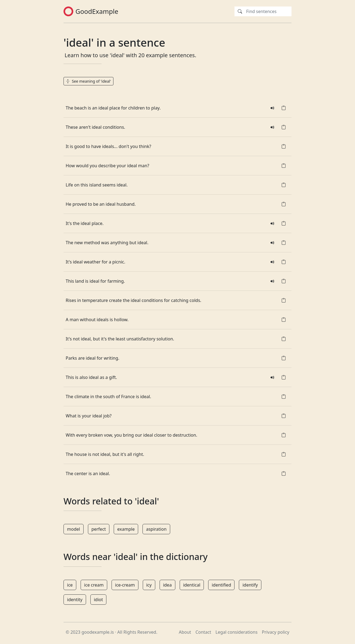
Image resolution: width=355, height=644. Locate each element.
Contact (203, 632)
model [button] (74, 529)
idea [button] (167, 585)
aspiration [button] (156, 529)
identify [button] (250, 585)
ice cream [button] (94, 585)
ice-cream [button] (125, 585)
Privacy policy (276, 632)
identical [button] (192, 585)
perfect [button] (99, 529)
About (185, 632)
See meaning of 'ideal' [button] (88, 81)
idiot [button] (99, 600)
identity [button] (75, 600)
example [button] (126, 529)
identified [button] (221, 585)
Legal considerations (237, 632)
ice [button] (70, 585)
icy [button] (149, 585)
